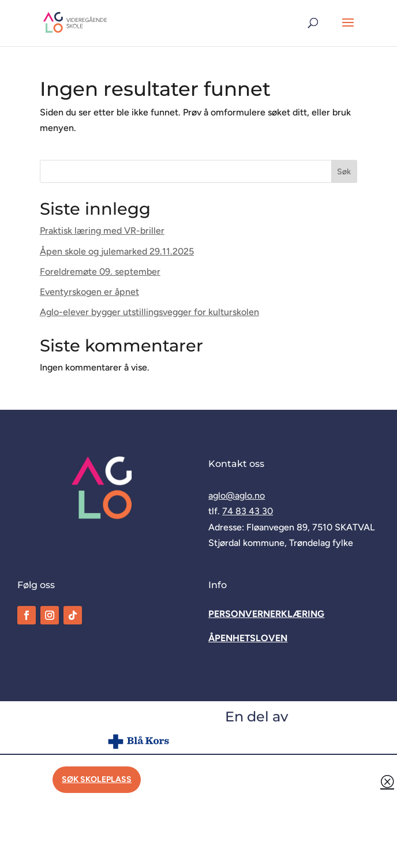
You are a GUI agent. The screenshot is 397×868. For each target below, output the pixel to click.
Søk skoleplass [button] (97, 779)
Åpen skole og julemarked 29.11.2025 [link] (117, 251)
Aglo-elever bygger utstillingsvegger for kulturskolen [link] (149, 312)
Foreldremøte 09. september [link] (100, 272)
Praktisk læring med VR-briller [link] (102, 231)
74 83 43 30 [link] (248, 511)
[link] (76, 22)
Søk (344, 172)
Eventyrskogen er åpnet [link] (89, 292)
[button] (348, 30)
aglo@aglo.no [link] (237, 495)
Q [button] (387, 781)
